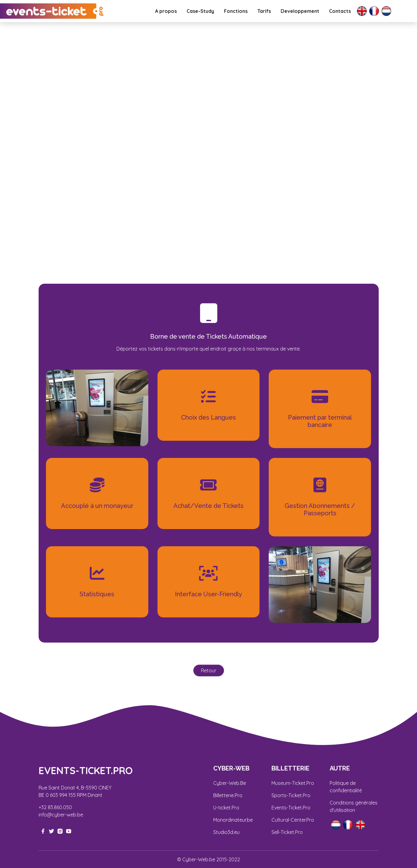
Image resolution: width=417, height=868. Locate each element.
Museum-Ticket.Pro (293, 783)
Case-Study (200, 11)
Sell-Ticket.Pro (287, 832)
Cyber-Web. (227, 783)
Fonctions (236, 11)
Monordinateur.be (233, 820)
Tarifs (264, 11)
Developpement (300, 11)
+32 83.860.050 (55, 807)
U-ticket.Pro (226, 808)
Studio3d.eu (226, 832)
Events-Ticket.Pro (291, 808)
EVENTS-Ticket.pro (86, 770)
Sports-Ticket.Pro (291, 795)
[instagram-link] (60, 831)
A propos (166, 11)
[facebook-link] (43, 831)
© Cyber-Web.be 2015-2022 (208, 859)
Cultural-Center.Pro (293, 820)
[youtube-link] (69, 831)
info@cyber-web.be (61, 815)
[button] (31, 139)
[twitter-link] (51, 831)
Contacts (340, 11)
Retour (209, 670)
